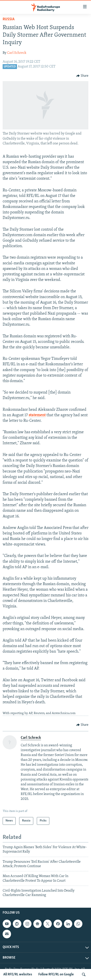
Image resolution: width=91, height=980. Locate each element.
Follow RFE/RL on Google (56, 974)
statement (37, 415)
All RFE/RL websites (18, 974)
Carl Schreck (17, 53)
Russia (9, 19)
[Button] (82, 76)
